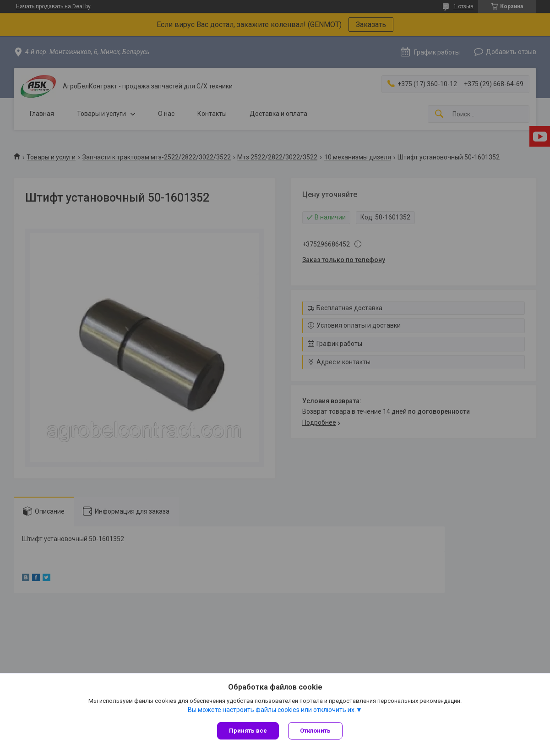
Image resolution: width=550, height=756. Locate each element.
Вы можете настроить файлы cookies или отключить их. (272, 710)
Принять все (248, 731)
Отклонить (315, 731)
